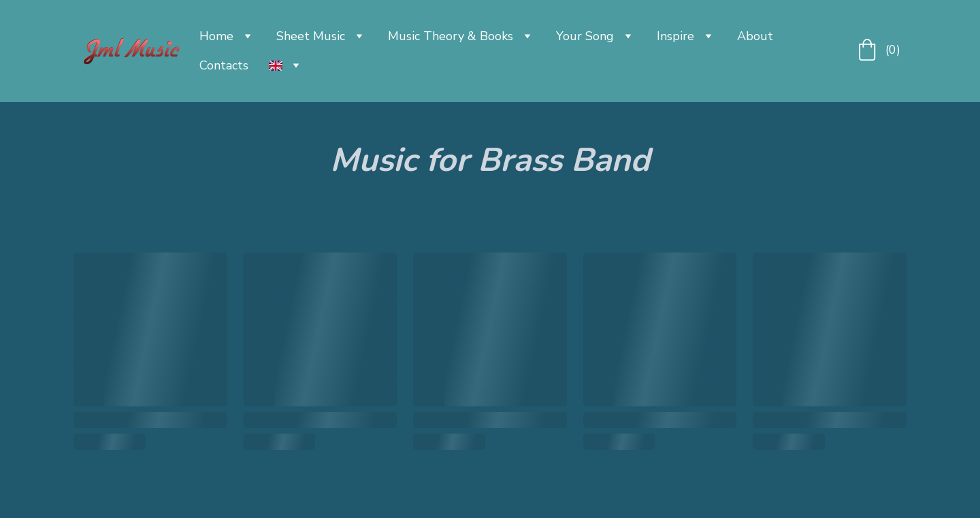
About (755, 36)
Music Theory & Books (451, 36)
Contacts (224, 65)
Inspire (675, 36)
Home (216, 36)
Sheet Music (311, 36)
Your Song (585, 36)
